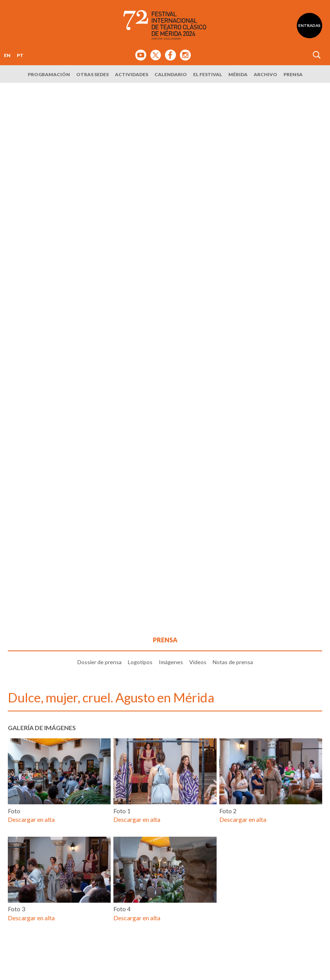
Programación (49, 74)
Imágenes (171, 662)
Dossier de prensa (100, 662)
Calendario (171, 74)
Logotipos (140, 662)
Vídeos (198, 662)
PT (20, 55)
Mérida (238, 74)
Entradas (309, 25)
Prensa (293, 74)
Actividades (132, 74)
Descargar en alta (31, 819)
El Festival (208, 74)
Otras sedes (92, 74)
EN (7, 55)
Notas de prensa (233, 662)
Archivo (265, 74)
